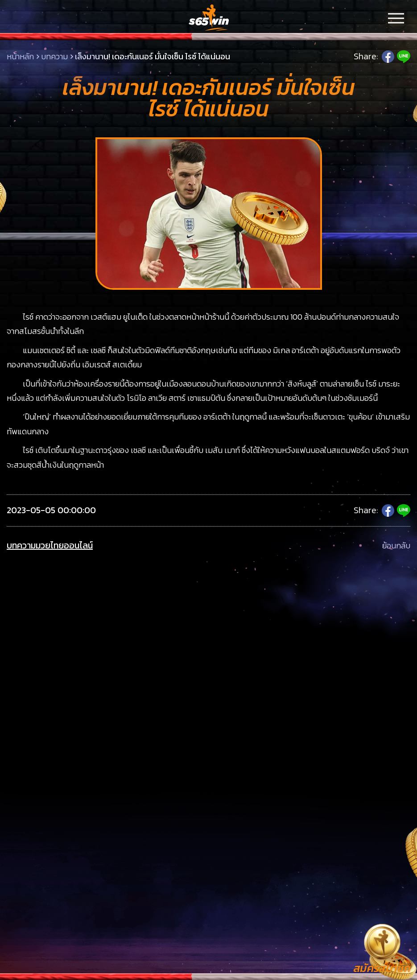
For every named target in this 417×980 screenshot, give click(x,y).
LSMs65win (209, 18)
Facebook (388, 57)
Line (404, 57)
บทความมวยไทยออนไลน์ (50, 546)
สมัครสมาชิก (382, 968)
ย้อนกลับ (396, 546)
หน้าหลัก (20, 56)
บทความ (54, 56)
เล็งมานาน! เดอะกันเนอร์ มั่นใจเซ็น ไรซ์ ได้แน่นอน (153, 56)
